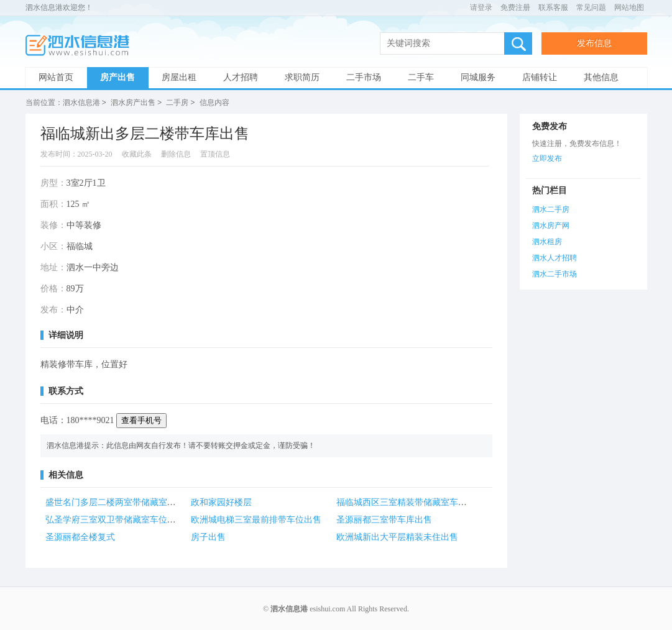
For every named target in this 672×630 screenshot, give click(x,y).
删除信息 (176, 153)
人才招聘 (241, 77)
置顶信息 (215, 153)
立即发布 (547, 158)
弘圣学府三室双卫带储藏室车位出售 (115, 519)
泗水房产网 (551, 225)
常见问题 (591, 7)
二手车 (421, 77)
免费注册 (515, 7)
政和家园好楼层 (221, 502)
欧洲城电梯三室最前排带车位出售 (256, 519)
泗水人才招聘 (555, 257)
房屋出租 (179, 77)
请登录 (481, 7)
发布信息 (594, 43)
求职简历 (302, 77)
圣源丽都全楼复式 (80, 536)
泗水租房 (547, 241)
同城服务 (478, 77)
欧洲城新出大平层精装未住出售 (397, 536)
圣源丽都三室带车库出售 (384, 519)
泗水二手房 (551, 209)
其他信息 (601, 77)
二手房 (177, 103)
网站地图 (629, 7)
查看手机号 (141, 420)
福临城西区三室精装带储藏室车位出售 (410, 502)
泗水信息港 (81, 46)
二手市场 (364, 77)
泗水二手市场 (555, 273)
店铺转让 (540, 77)
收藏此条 (137, 153)
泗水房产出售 (133, 103)
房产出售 (117, 77)
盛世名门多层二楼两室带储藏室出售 (115, 502)
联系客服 (553, 7)
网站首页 (56, 77)
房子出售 (208, 536)
